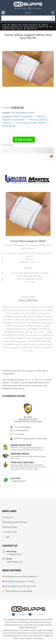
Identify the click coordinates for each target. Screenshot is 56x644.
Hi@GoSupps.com (14, 562)
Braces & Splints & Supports (34, 27)
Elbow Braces (32, 28)
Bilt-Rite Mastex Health (23, 113)
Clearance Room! (14, 396)
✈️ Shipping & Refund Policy (15, 522)
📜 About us (8, 517)
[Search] (28, 18)
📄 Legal (6, 537)
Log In (28, 13)
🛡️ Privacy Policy (10, 527)
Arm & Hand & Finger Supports (32, 123)
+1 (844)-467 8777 (18, 481)
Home (5, 25)
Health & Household (30, 25)
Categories (15, 25)
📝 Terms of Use (9, 532)
